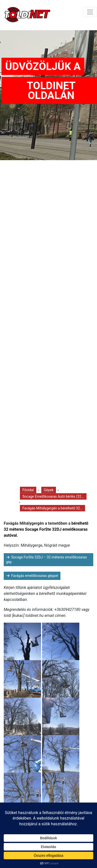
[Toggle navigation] (90, 12)
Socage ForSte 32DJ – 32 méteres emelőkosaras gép (46, 560)
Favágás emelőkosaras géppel (35, 576)
